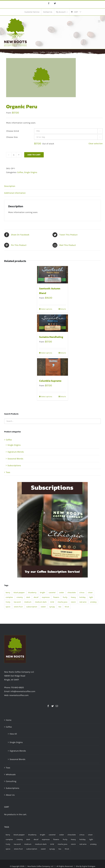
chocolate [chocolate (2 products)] (72, 592)
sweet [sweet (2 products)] (43, 607)
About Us (10, 795)
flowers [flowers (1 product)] (56, 597)
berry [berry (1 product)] (8, 592)
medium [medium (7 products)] (28, 602)
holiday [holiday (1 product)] (82, 597)
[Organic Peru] (52, 484)
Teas (8, 472)
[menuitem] (32, 12)
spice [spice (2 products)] (8, 607)
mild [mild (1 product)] (52, 602)
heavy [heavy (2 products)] (73, 597)
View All (13, 734)
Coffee (20, 172)
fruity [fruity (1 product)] (65, 597)
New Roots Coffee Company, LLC (40, 866)
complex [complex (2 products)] (9, 597)
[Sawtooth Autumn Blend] (52, 275)
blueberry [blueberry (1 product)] (32, 592)
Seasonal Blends (15, 459)
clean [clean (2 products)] (90, 592)
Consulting (11, 781)
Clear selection (96, 144)
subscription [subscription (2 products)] (32, 607)
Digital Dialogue (89, 866)
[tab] (52, 186)
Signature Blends (16, 452)
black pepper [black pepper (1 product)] (19, 592)
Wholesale (11, 774)
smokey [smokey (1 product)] (93, 602)
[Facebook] (48, 706)
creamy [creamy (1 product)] (20, 597)
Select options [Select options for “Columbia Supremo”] (47, 397)
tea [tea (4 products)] (60, 607)
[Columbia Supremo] (52, 367)
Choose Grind (13, 131)
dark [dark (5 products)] (28, 597)
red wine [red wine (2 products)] (83, 602)
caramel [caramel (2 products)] (52, 592)
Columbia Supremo (50, 381)
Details (63, 309)
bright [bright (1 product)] (43, 592)
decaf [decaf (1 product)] (36, 597)
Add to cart (34, 155)
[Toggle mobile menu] (99, 21)
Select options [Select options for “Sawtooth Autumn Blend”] (47, 309)
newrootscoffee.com (19, 695)
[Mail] (57, 706)
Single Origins (31, 172)
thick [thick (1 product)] (67, 607)
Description (10, 186)
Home (9, 720)
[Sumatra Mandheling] (52, 323)
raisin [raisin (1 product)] (73, 602)
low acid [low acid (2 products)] (17, 602)
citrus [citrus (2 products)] (82, 592)
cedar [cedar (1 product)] (62, 592)
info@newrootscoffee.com (23, 691)
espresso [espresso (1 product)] (46, 597)
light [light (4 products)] (91, 597)
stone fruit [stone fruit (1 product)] (18, 607)
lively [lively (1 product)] (8, 602)
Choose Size (12, 137)
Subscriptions (14, 465)
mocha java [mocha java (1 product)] (62, 602)
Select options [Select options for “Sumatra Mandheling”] (47, 353)
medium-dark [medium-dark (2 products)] (41, 602)
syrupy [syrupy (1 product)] (52, 607)
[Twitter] (52, 706)
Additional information (15, 193)
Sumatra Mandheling (51, 337)
